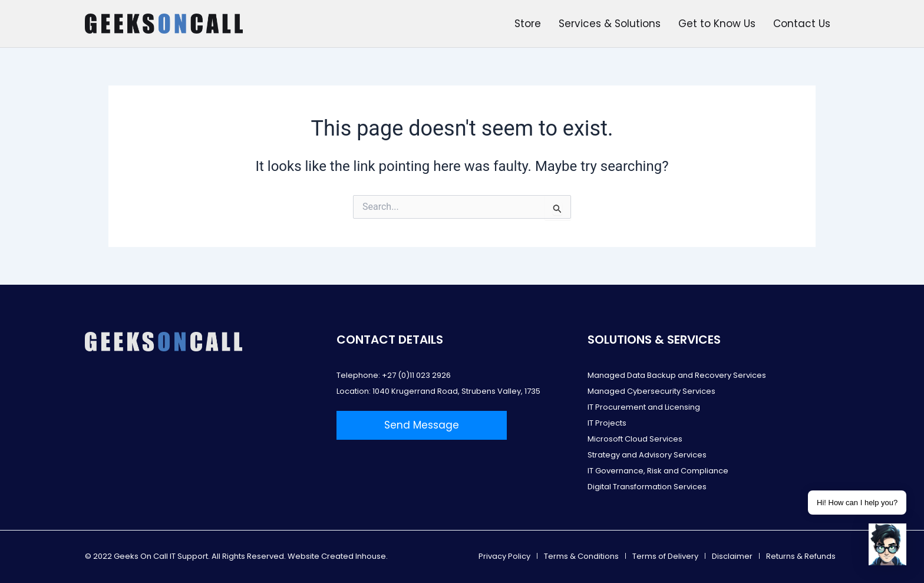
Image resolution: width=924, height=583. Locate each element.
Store (528, 24)
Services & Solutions (610, 24)
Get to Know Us (717, 24)
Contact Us (802, 24)
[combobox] (462, 207)
